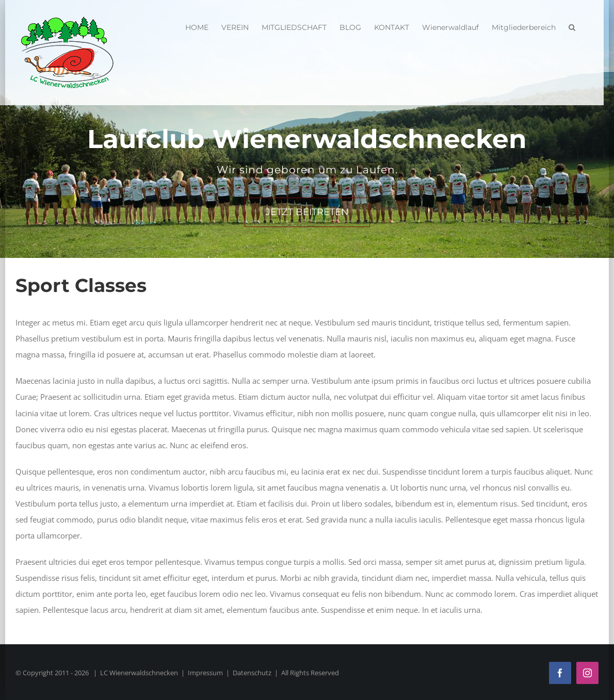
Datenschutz (252, 673)
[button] (572, 26)
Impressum (205, 673)
